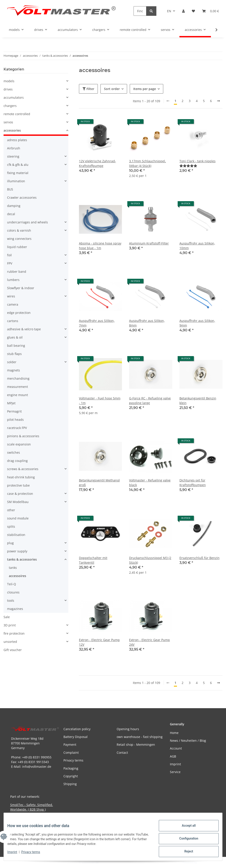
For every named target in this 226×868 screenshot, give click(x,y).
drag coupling (17, 461)
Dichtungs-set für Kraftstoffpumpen (193, 483)
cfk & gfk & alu (18, 165)
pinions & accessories (23, 436)
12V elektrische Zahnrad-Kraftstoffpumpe (97, 163)
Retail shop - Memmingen (136, 745)
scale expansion (19, 444)
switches (14, 452)
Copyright (71, 776)
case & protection (20, 494)
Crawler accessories (22, 197)
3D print (10, 625)
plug (10, 543)
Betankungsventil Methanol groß (99, 483)
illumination (16, 181)
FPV (10, 263)
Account (176, 748)
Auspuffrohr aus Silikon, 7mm (97, 323)
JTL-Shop (203, 862)
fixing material (18, 173)
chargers (10, 106)
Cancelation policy (77, 729)
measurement (18, 387)
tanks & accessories (22, 559)
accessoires (18, 576)
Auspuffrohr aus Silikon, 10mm (197, 246)
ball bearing (16, 346)
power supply (17, 551)
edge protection (19, 313)
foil (9, 255)
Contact (122, 753)
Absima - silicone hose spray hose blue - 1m (100, 246)
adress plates (17, 140)
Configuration (185, 841)
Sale (7, 617)
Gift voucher (13, 650)
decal (11, 214)
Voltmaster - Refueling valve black (150, 483)
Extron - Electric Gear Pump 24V (149, 642)
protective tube (18, 485)
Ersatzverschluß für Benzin (199, 558)
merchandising (18, 378)
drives (8, 89)
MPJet (11, 403)
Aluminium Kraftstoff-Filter (149, 243)
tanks (13, 568)
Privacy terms (34, 854)
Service (175, 772)
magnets (14, 370)
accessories (12, 130)
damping (14, 206)
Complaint (71, 753)
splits (11, 526)
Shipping (70, 784)
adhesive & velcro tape (24, 329)
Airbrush (14, 148)
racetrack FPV (17, 428)
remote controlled (17, 114)
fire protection (14, 633)
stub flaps (14, 354)
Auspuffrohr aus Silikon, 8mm (147, 323)
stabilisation (16, 535)
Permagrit (14, 411)
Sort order (112, 89)
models (9, 81)
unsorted (10, 642)
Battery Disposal (76, 737)
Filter (88, 89)
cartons (13, 321)
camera (13, 304)
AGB (173, 756)
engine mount (18, 395)
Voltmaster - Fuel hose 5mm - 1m (100, 401)
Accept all (185, 829)
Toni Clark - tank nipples (198, 161)
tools (11, 600)
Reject (185, 852)
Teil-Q (12, 584)
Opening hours (128, 729)
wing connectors (19, 239)
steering (13, 156)
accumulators (14, 97)
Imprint (16, 854)
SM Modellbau (18, 502)
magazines (15, 609)
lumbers (13, 280)
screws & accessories (23, 469)
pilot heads (15, 420)
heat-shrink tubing (21, 477)
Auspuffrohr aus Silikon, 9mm (197, 323)
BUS (10, 189)
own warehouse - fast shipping (140, 737)
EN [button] (169, 11)
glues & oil (15, 337)
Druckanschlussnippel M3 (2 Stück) (150, 560)
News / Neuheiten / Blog (188, 741)
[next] (218, 101)
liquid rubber (17, 247)
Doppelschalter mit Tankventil (93, 560)
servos (8, 122)
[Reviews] (188, 166)
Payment (70, 745)
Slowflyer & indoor (21, 288)
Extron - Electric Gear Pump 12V (99, 642)
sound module (18, 518)
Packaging (71, 768)
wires (11, 296)
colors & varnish (19, 230)
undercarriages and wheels (28, 222)
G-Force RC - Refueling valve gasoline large (150, 401)
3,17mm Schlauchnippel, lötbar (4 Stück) (147, 163)
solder (12, 362)
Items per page (145, 89)
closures (13, 592)
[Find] (140, 11)
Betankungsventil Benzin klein (198, 401)
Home (174, 733)
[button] (183, 11)
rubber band (17, 272)
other (11, 510)
